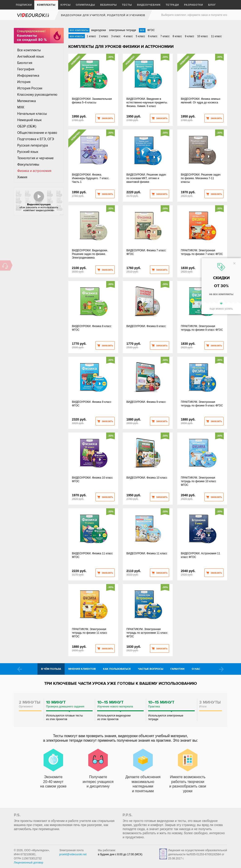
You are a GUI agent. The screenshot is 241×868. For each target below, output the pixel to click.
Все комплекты (29, 50)
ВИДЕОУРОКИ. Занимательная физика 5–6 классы (92, 101)
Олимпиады (85, 5)
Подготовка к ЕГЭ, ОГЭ (36, 139)
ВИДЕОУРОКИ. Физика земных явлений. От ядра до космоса (201, 101)
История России (30, 88)
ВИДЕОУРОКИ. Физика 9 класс (146, 402)
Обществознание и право (37, 133)
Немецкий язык (30, 120)
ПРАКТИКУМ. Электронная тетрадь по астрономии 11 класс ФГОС (147, 633)
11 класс (216, 36)
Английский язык (31, 56)
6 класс (153, 36)
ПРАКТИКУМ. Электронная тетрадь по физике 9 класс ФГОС (202, 404)
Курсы (66, 5)
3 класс (116, 36)
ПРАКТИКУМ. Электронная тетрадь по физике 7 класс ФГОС (202, 252)
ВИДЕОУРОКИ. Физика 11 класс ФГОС (92, 555)
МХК (21, 107)
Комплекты (46, 5)
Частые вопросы (151, 669)
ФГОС (151, 30)
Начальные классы (32, 114)
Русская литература (33, 145)
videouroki (34, 15)
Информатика (28, 76)
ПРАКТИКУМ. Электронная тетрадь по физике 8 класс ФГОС (202, 328)
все (142, 30)
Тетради (172, 5)
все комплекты (79, 30)
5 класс (140, 36)
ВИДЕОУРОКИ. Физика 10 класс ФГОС (92, 479)
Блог (212, 5)
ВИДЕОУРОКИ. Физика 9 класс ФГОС (92, 404)
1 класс (91, 36)
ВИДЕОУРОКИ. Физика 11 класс (147, 553)
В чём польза (51, 669)
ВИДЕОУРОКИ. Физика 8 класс (146, 326)
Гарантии (177, 669)
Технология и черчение (35, 158)
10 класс (203, 36)
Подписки (24, 5)
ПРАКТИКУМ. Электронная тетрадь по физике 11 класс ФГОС (90, 633)
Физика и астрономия (34, 171)
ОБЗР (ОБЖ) (27, 126)
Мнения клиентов (82, 669)
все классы (77, 36)
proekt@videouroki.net (73, 854)
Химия (22, 177)
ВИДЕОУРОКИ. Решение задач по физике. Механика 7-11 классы (201, 178)
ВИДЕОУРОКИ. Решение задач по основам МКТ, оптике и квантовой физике (146, 178)
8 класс (177, 36)
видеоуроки (98, 30)
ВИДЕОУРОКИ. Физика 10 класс (147, 478)
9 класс (190, 36)
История (24, 82)
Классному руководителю (37, 95)
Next (221, 669)
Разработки (194, 5)
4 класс (128, 36)
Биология (25, 63)
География (26, 69)
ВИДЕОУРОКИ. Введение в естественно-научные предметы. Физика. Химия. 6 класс (147, 103)
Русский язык (28, 152)
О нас (196, 669)
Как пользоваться (117, 669)
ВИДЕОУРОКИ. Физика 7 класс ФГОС (146, 252)
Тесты (127, 5)
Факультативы (28, 164)
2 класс (104, 36)
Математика (27, 101)
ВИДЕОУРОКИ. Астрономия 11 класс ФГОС (200, 555)
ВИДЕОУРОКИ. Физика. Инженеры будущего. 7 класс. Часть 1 (91, 178)
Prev (20, 669)
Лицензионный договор (28, 863)
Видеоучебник (149, 5)
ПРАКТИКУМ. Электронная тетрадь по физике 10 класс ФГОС (199, 481)
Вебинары (108, 5)
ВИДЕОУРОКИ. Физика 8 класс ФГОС (92, 328)
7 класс (165, 36)
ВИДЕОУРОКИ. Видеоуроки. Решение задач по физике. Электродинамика (90, 254)
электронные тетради (123, 30)
